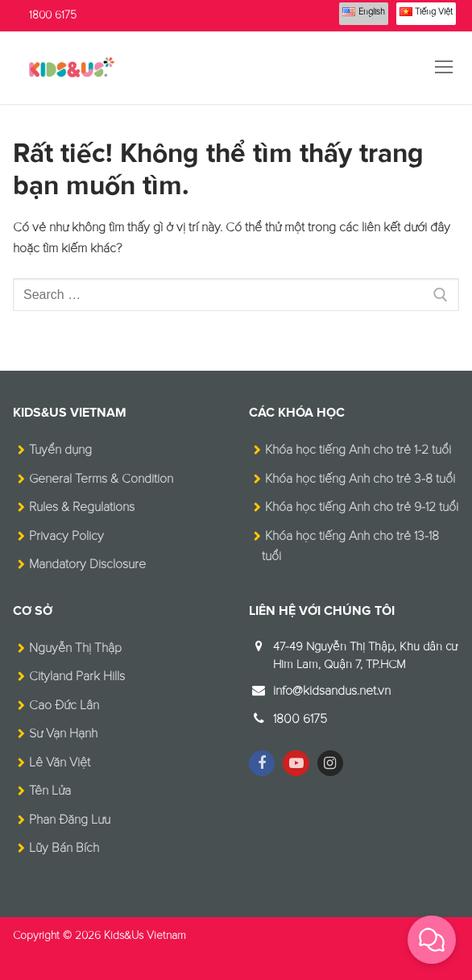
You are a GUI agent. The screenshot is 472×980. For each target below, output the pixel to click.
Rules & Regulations (82, 507)
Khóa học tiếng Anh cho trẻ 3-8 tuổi (360, 479)
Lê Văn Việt (60, 762)
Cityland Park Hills (77, 676)
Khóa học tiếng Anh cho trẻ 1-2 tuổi (358, 450)
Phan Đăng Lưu (70, 820)
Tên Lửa (50, 791)
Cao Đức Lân (64, 705)
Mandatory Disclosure (87, 564)
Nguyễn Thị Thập (75, 648)
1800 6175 (53, 15)
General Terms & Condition (101, 479)
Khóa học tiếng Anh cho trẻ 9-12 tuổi (362, 507)
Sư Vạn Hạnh (63, 733)
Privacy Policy (66, 536)
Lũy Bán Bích (64, 848)
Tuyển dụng (60, 450)
